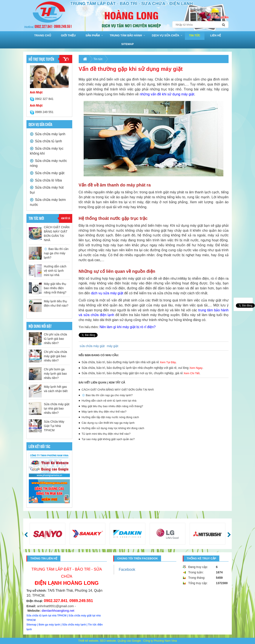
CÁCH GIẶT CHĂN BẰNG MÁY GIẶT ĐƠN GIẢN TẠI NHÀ (118, 390)
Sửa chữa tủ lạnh (46, 141)
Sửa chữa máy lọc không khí (47, 151)
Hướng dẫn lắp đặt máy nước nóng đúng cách (110, 417)
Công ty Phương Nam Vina (160, 641)
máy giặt (113, 346)
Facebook (127, 570)
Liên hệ (215, 35)
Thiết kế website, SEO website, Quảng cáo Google (109, 641)
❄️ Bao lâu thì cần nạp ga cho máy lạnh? (56, 253)
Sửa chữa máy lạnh (48, 134)
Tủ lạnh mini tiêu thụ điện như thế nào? (106, 434)
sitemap (127, 44)
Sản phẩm (93, 35)
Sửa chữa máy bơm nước (48, 202)
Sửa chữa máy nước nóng (48, 163)
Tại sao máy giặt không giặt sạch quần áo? (108, 439)
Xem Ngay (196, 368)
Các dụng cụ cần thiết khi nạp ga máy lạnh (108, 423)
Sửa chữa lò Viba (46, 180)
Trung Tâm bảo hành (126, 35)
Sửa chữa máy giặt (47, 173)
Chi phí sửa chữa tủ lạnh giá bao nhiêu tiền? (55, 339)
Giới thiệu (68, 35)
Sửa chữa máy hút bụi (47, 190)
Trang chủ (43, 35)
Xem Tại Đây (168, 362)
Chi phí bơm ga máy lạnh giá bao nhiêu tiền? (55, 374)
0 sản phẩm (220, 17)
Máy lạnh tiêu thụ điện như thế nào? (104, 412)
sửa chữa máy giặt (92, 346)
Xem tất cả (66, 218)
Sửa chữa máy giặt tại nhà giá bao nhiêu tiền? (57, 408)
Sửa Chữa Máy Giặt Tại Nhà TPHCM (54, 426)
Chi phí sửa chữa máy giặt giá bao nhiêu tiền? (55, 356)
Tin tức (195, 35)
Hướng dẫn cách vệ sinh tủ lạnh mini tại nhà (55, 271)
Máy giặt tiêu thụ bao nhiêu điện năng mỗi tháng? (55, 288)
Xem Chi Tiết (192, 373)
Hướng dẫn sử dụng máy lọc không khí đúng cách (113, 428)
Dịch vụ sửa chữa (165, 35)
